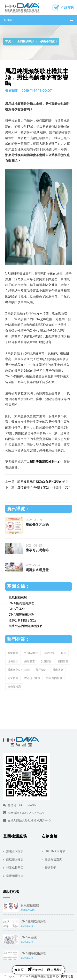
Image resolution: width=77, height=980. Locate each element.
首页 (19, 970)
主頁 (8, 41)
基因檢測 (50, 653)
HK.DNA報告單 (55, 851)
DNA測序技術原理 (21, 614)
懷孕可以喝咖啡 (37, 550)
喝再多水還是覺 (37, 570)
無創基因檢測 (15, 851)
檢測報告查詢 (53, 859)
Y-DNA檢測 (31, 653)
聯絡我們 (51, 868)
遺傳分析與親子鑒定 (22, 620)
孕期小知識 (47, 41)
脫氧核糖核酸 (18, 597)
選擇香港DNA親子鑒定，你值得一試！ (44, 487)
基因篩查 (63, 661)
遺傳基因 (13, 661)
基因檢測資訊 (26, 41)
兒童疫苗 (13, 678)
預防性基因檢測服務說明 (26, 626)
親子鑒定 (41, 670)
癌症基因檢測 (54, 678)
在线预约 (55, 970)
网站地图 (67, 976)
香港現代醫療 (32, 678)
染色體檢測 (14, 686)
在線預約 (67, 8)
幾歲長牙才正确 (37, 525)
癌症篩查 (30, 661)
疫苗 (64, 653)
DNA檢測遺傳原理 (21, 603)
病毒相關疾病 (15, 876)
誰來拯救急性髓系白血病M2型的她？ (43, 481)
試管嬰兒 (46, 661)
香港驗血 (13, 653)
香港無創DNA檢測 (19, 670)
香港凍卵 (58, 670)
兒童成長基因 (15, 868)
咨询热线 (36, 969)
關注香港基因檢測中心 (45, 462)
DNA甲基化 (17, 609)
